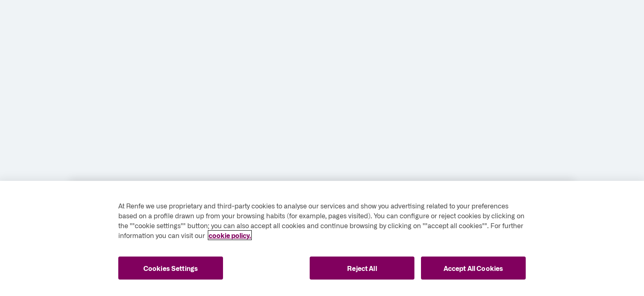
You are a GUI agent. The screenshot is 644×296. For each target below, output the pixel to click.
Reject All (362, 268)
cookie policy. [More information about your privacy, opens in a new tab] (230, 235)
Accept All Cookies (474, 268)
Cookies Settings (171, 268)
